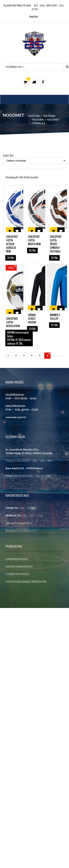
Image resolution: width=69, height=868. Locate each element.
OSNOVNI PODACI (17, 559)
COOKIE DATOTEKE (17, 574)
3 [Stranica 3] (24, 356)
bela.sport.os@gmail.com (19, 523)
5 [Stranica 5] (40, 356)
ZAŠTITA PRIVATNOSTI (19, 567)
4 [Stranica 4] (32, 356)
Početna (34, 116)
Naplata (34, 17)
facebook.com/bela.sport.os (21, 531)
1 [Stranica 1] (8, 356)
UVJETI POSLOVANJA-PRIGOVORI (26, 582)
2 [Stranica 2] (16, 356)
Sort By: (8, 156)
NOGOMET (53, 120)
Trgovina (49, 116)
